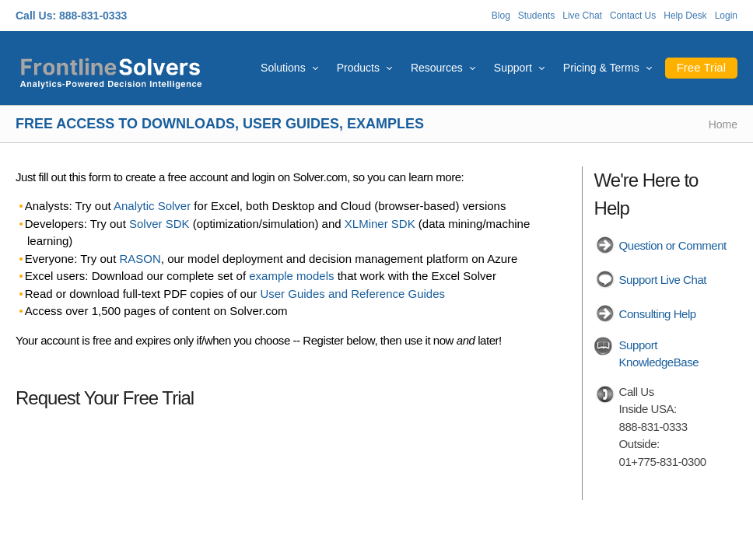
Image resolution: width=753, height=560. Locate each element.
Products (358, 68)
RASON (140, 259)
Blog (501, 16)
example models (291, 276)
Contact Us (633, 16)
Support (513, 68)
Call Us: (36, 16)
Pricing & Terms (601, 68)
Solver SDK (159, 224)
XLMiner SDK (380, 224)
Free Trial (701, 67)
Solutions (283, 68)
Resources (437, 68)
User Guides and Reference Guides (352, 294)
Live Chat (582, 16)
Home (723, 124)
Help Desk (685, 16)
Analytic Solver (152, 206)
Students (536, 16)
